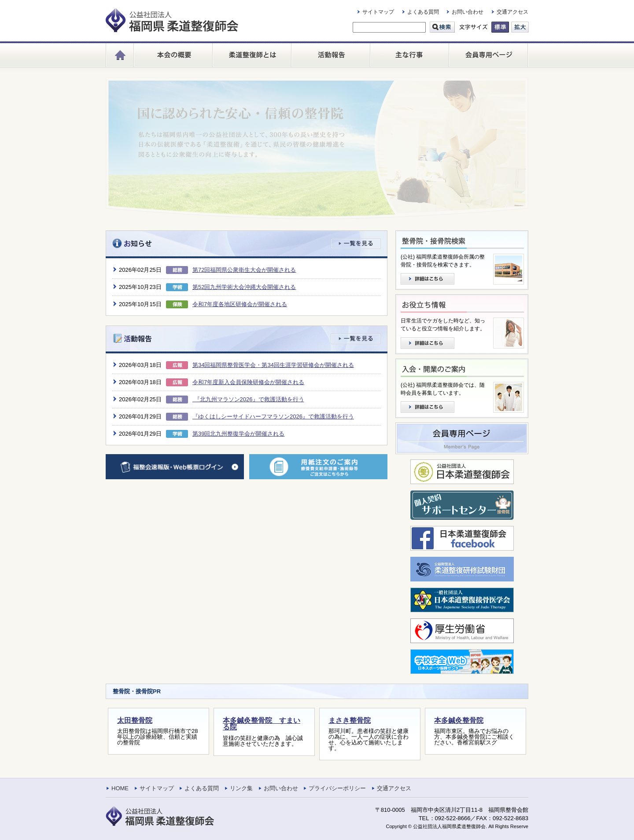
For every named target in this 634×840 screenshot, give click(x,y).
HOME (120, 788)
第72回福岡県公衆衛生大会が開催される (244, 270)
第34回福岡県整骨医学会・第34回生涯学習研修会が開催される (273, 365)
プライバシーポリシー (337, 788)
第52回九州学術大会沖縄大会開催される (244, 287)
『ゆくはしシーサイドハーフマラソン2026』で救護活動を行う (273, 416)
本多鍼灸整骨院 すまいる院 (262, 724)
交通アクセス (512, 12)
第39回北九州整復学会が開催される (238, 434)
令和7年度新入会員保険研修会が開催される (248, 382)
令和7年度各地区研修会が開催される (240, 304)
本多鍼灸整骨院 (459, 720)
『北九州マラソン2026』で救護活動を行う (248, 399)
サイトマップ (378, 12)
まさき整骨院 (350, 720)
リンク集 (241, 788)
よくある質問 (423, 12)
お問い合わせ (468, 12)
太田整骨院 (135, 720)
